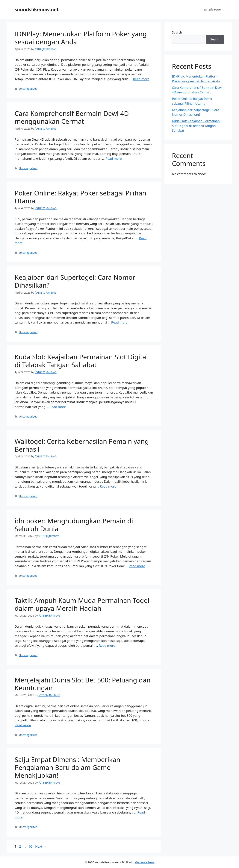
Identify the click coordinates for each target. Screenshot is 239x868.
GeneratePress (145, 862)
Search (177, 32)
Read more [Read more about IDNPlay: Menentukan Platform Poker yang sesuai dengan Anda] (141, 79)
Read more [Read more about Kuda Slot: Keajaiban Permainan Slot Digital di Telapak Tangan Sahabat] (58, 407)
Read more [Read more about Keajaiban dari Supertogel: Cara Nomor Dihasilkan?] (119, 322)
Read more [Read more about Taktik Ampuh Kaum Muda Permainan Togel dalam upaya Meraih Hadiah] (107, 645)
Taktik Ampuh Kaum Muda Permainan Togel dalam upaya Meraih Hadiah (82, 604)
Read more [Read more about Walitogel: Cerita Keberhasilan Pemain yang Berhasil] (108, 486)
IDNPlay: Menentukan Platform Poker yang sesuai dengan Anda (81, 38)
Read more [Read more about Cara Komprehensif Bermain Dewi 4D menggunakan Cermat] (114, 158)
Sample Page (212, 9)
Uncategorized (28, 89)
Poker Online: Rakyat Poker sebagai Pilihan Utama (80, 197)
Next (41, 846)
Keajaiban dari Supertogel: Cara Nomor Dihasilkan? (75, 281)
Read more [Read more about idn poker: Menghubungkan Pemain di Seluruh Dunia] (137, 566)
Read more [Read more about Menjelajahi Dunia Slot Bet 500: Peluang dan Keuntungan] (23, 725)
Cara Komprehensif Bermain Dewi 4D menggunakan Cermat (72, 117)
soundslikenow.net (37, 9)
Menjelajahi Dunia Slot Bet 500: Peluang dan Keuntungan (83, 684)
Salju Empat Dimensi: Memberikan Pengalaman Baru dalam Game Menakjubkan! (68, 767)
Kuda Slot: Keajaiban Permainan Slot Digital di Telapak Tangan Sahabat (81, 361)
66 (31, 846)
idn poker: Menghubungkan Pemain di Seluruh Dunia (74, 525)
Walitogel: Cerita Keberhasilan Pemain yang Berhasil (82, 445)
